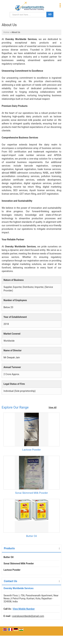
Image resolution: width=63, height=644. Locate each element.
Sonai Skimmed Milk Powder (32, 493)
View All (52, 407)
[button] (24, 609)
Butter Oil (32, 536)
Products (9, 548)
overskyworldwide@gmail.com (28, 616)
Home (6, 32)
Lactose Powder (31, 450)
